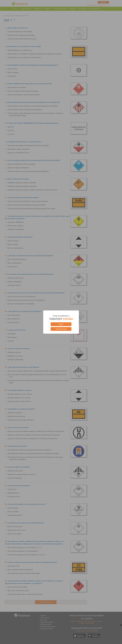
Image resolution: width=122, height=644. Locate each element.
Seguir (61, 324)
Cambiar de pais (61, 329)
